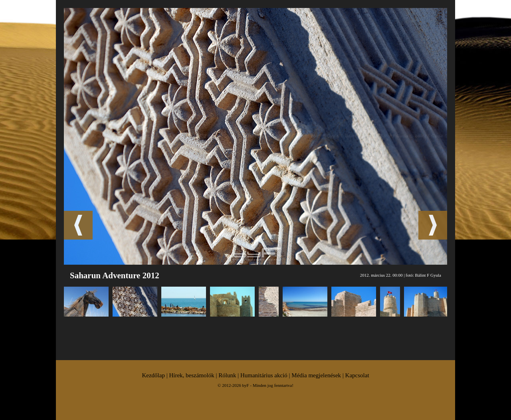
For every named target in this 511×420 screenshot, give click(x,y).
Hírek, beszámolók (191, 375)
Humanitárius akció (264, 375)
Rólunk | (229, 375)
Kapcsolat (357, 375)
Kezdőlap (153, 375)
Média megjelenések (316, 375)
